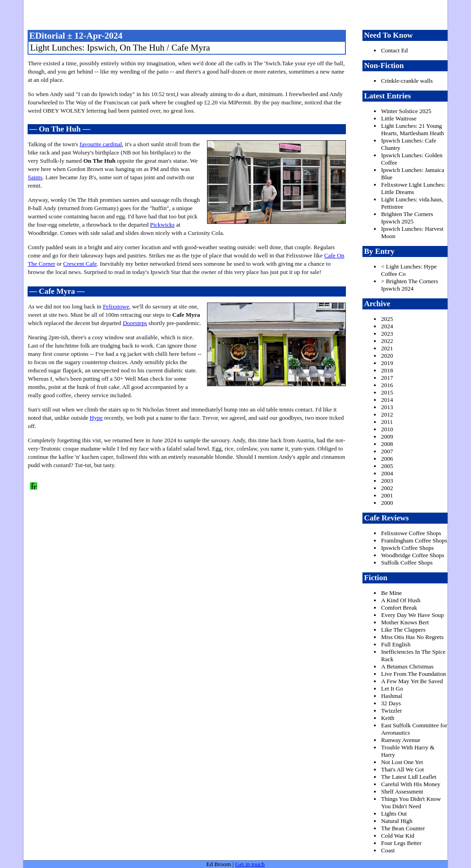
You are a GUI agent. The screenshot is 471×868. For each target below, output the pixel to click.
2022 (387, 341)
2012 (387, 414)
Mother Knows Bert (405, 622)
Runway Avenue (400, 740)
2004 (387, 473)
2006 (387, 459)
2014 (387, 400)
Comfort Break (399, 608)
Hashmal (391, 696)
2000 (387, 503)
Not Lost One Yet (402, 762)
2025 (387, 319)
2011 (387, 422)
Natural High (396, 821)
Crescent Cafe (80, 264)
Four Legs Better (401, 843)
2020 (387, 356)
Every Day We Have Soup (412, 615)
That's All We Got (402, 769)
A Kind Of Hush (401, 600)
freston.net (238, 14)
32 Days (391, 703)
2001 (387, 495)
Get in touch (250, 864)
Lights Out (394, 814)
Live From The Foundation (413, 674)
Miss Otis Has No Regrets (412, 637)
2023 (387, 334)
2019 (387, 363)
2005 (387, 466)
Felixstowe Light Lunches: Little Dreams (413, 188)
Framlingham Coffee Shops (414, 540)
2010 (387, 429)
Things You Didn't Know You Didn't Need (411, 802)
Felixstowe (116, 306)
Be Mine (391, 593)
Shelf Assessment (402, 791)
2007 (387, 451)
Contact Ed (394, 50)
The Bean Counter (403, 828)
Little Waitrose (399, 118)
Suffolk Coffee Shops (407, 562)
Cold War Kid (397, 836)
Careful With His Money (411, 784)
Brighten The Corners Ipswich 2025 (407, 218)
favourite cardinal (101, 144)
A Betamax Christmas (407, 666)
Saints (35, 177)
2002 (387, 488)
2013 (387, 407)
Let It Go (392, 688)
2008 (387, 444)
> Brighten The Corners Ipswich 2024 (409, 285)
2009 (387, 437)
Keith (388, 718)
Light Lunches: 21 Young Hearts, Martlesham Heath (412, 129)
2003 (387, 481)
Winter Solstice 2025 (406, 111)
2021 (387, 348)
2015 (387, 392)
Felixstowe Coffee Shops (411, 533)
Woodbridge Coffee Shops (412, 555)
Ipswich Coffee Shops (407, 548)
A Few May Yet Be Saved (412, 681)
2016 (387, 385)
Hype (96, 418)
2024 (387, 326)
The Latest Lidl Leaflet (408, 777)
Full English (396, 644)
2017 (387, 378)
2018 (387, 370)
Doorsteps (135, 323)
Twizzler (391, 711)
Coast (388, 850)
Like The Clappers (403, 630)
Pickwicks (162, 225)
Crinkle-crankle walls (407, 81)
